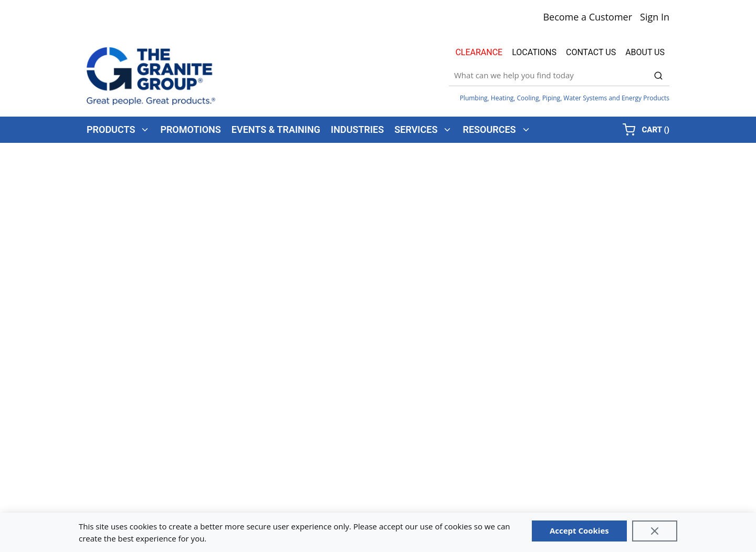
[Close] (655, 531)
